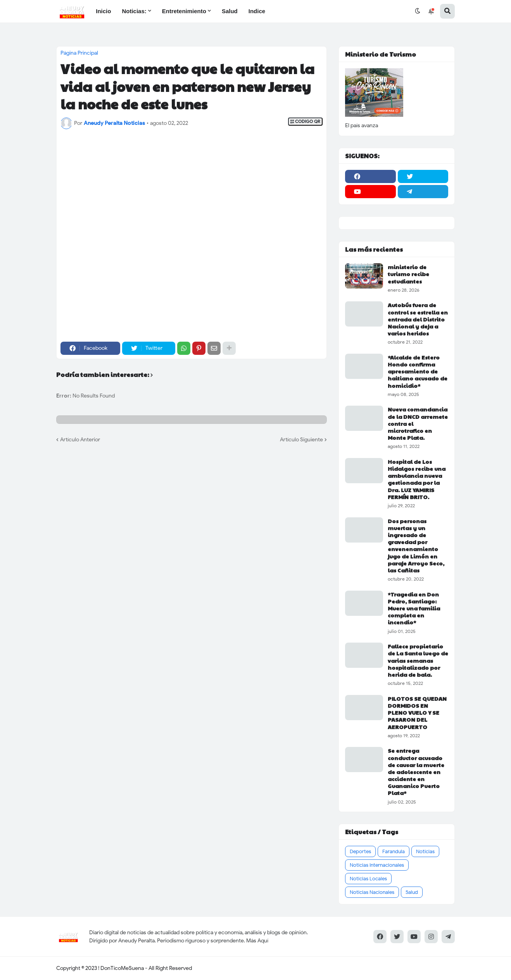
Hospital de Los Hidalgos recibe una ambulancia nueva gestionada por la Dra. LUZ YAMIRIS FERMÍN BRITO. (417, 479)
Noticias (425, 851)
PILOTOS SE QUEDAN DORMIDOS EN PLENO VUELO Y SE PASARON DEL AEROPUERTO (417, 713)
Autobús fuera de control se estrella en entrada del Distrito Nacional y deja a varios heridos (418, 319)
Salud (412, 892)
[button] (418, 11)
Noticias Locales (368, 879)
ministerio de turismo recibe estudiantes (408, 274)
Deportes (360, 851)
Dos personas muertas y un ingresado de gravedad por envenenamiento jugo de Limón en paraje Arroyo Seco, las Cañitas (416, 546)
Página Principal (79, 53)
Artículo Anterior (80, 440)
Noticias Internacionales (377, 865)
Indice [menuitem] (257, 11)
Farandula (394, 851)
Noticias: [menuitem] (134, 11)
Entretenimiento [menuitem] (184, 11)
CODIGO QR (305, 122)
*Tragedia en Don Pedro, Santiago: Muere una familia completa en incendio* (414, 608)
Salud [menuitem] (230, 11)
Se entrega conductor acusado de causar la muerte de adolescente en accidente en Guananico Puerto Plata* (416, 772)
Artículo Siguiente (301, 440)
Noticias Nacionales (372, 892)
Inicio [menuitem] (103, 11)
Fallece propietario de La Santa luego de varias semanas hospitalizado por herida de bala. (418, 660)
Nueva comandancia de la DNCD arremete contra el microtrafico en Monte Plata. (418, 423)
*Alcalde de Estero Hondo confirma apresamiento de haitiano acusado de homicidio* (418, 371)
